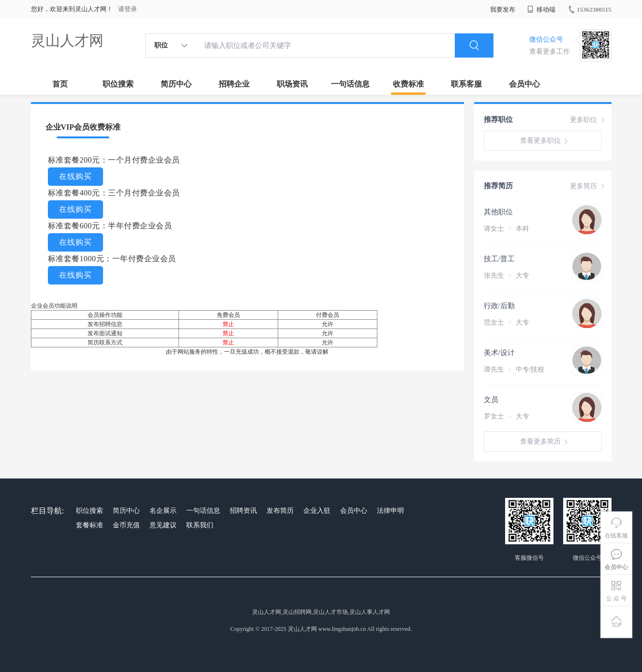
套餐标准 (90, 525)
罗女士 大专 (507, 416)
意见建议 (163, 525)
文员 (491, 400)
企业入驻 (317, 511)
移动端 (541, 9)
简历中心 (176, 84)
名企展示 (163, 511)
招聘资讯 (243, 511)
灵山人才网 (67, 40)
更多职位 (588, 120)
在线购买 (75, 176)
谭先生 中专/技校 (514, 369)
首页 (60, 84)
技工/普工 (499, 259)
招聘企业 (234, 84)
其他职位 (498, 212)
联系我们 (200, 525)
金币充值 (126, 525)
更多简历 (588, 186)
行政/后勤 (499, 306)
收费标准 (408, 84)
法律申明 (390, 511)
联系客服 (466, 84)
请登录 (127, 9)
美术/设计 (499, 353)
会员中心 (524, 84)
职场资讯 (292, 84)
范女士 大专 (507, 322)
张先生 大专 (507, 276)
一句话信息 (350, 84)
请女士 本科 (507, 229)
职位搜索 (118, 84)
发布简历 (280, 511)
